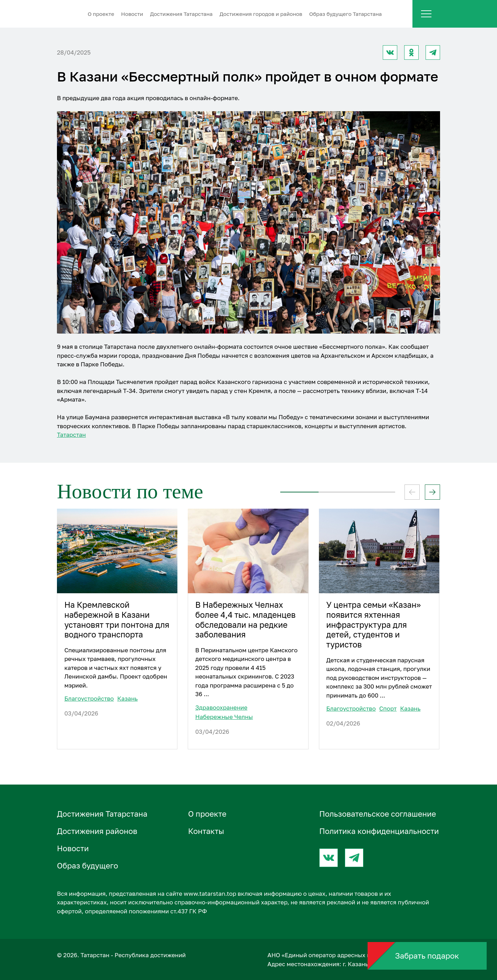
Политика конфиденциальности (379, 831)
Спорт (388, 708)
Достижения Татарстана (181, 14)
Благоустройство (89, 698)
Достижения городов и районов (261, 14)
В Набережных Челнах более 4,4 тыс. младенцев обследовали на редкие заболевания (246, 620)
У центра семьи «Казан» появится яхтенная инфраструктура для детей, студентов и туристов (373, 625)
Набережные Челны (224, 717)
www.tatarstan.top (210, 893)
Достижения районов (97, 831)
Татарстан (71, 435)
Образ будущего (87, 866)
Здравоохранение (221, 707)
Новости (132, 14)
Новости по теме (130, 491)
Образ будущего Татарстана (346, 14)
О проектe (101, 14)
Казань (128, 698)
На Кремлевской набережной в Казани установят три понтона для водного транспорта (117, 620)
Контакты (206, 831)
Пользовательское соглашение (378, 814)
